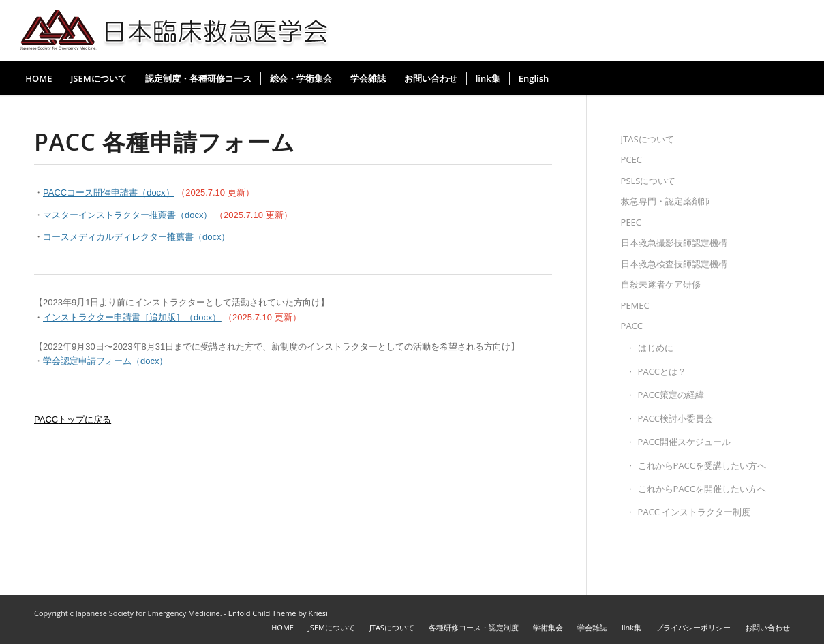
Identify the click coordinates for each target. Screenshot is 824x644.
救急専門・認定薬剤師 (665, 201)
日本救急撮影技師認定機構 (674, 243)
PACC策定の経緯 (671, 395)
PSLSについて (648, 181)
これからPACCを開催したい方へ (702, 489)
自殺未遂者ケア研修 (661, 284)
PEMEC (635, 305)
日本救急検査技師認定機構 (674, 264)
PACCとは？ (662, 371)
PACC (632, 326)
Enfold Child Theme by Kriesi (278, 613)
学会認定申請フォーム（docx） (105, 361)
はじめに (656, 348)
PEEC (631, 222)
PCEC (631, 159)
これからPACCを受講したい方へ (702, 465)
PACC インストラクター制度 (695, 512)
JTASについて (647, 139)
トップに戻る (73, 419)
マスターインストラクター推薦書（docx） (127, 215)
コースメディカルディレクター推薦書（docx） (136, 237)
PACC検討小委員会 (675, 418)
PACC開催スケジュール (684, 442)
